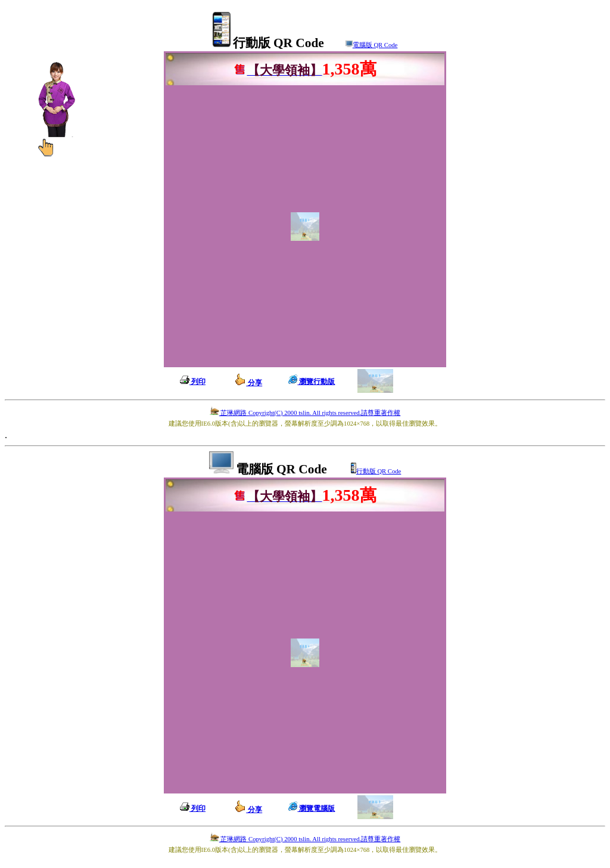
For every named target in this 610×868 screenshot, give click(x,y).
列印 (193, 382)
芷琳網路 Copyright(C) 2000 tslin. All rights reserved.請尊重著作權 (305, 413)
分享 (248, 383)
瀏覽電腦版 (312, 808)
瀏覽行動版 (312, 382)
